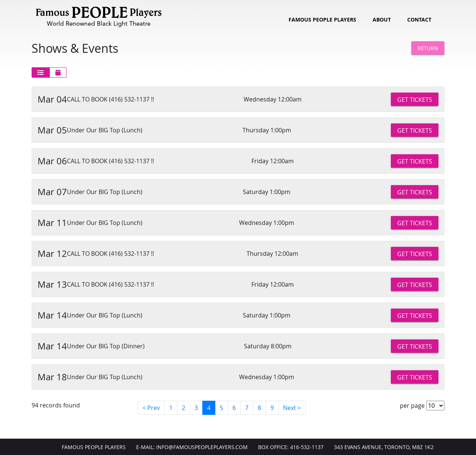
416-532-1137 (307, 447)
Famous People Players (322, 20)
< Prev (151, 408)
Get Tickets (415, 100)
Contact (419, 20)
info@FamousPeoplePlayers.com (202, 447)
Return (428, 48)
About (382, 20)
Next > (292, 408)
